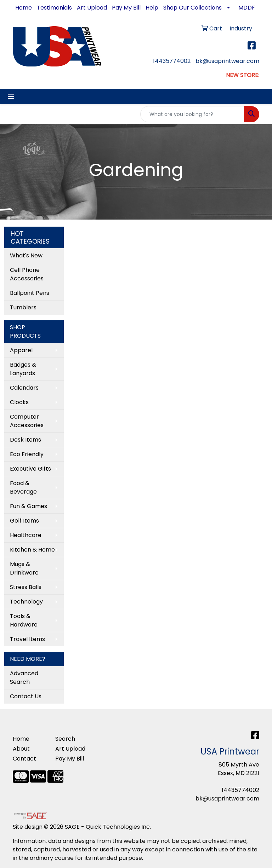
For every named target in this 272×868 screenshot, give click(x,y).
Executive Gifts (30, 469)
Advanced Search (24, 678)
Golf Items (24, 521)
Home (24, 8)
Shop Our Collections (192, 8)
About (21, 749)
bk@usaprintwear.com (227, 61)
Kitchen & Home (32, 550)
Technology (26, 602)
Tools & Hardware (24, 620)
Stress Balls (26, 587)
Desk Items (25, 440)
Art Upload (92, 8)
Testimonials (54, 8)
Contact (24, 759)
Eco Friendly (27, 454)
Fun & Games (29, 506)
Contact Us (26, 696)
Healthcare (26, 535)
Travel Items (27, 639)
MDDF (247, 8)
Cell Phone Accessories (27, 274)
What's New (26, 255)
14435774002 (172, 61)
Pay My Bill (126, 8)
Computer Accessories (27, 421)
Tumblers (23, 307)
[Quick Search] (192, 114)
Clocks (19, 402)
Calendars (24, 388)
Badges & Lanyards (23, 369)
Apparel (21, 350)
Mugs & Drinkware (24, 568)
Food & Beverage (23, 487)
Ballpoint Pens (30, 293)
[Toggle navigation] (11, 97)
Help (152, 8)
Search (65, 739)
